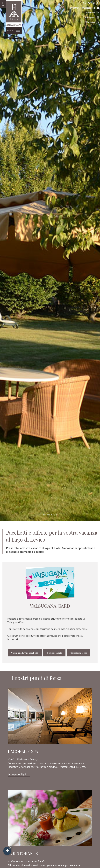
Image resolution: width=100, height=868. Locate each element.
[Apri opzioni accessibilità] (7, 851)
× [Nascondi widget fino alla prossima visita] (11, 847)
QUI (17, 636)
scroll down (50, 515)
